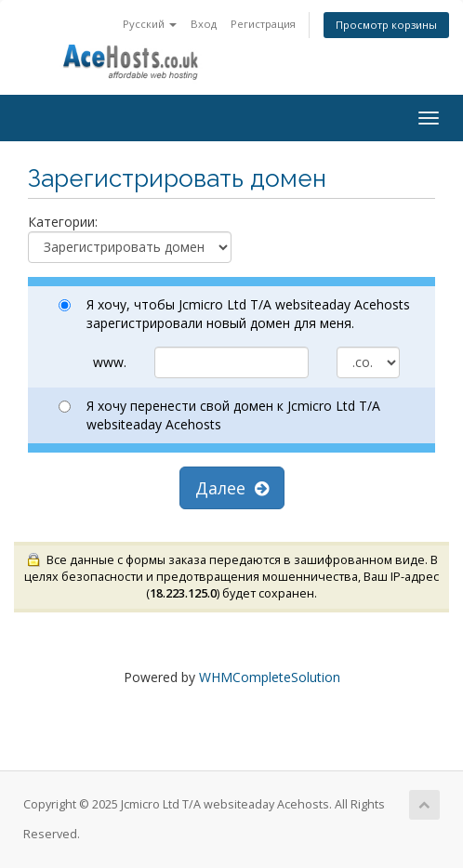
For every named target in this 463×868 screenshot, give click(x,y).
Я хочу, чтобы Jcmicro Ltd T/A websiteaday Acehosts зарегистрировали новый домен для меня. (234, 314)
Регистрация (263, 24)
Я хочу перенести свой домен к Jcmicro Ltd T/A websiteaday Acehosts (219, 415)
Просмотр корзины (386, 25)
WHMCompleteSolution (270, 677)
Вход (204, 24)
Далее (232, 488)
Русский (150, 24)
